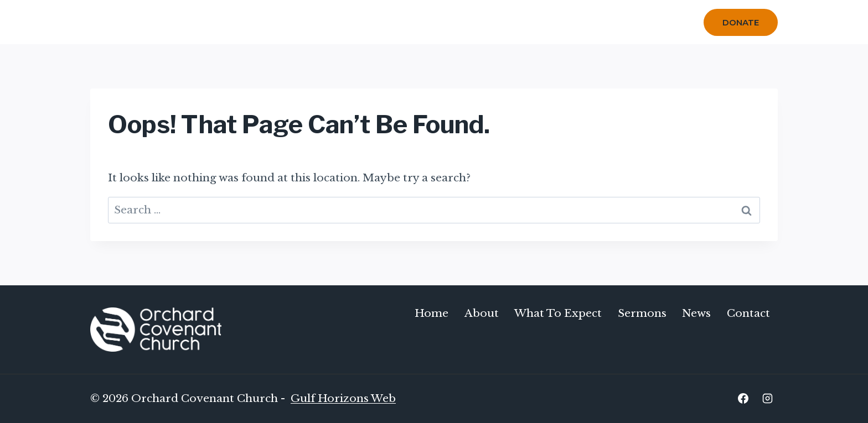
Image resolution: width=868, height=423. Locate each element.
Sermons (492, 22)
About (482, 313)
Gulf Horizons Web (343, 398)
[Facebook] (743, 399)
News (696, 313)
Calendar (549, 22)
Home (297, 22)
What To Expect (419, 22)
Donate (741, 22)
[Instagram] (767, 399)
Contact (655, 22)
